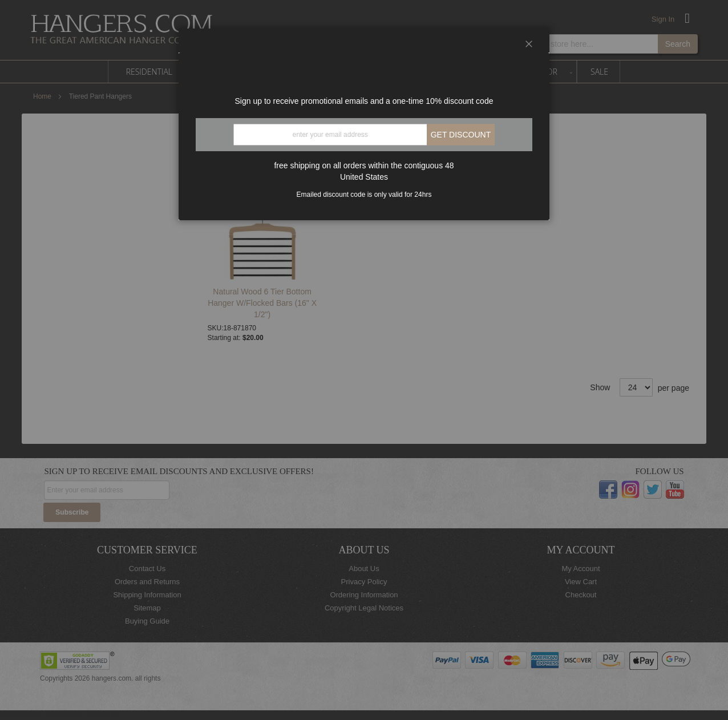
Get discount (461, 135)
